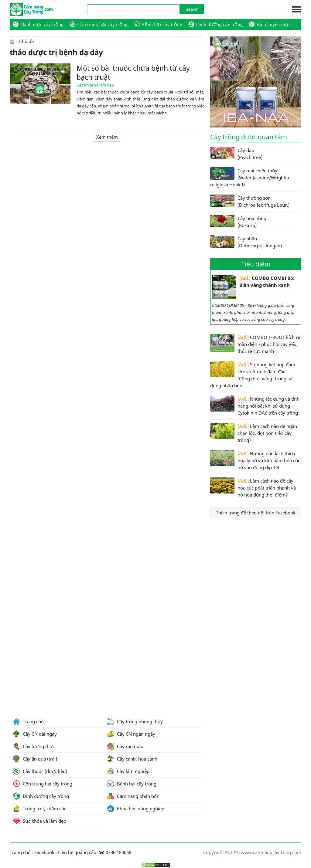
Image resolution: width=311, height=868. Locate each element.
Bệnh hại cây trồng (158, 24)
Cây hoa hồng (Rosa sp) (238, 222)
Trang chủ (28, 721)
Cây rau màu (125, 746)
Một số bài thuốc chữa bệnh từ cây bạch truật (133, 72)
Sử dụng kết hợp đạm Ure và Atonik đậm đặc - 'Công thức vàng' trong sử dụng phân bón (253, 375)
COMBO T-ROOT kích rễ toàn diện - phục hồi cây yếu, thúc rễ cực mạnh (255, 344)
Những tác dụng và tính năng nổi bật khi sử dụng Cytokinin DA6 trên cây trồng (255, 406)
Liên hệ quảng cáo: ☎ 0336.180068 (95, 852)
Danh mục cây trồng (38, 24)
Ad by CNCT (291, 40)
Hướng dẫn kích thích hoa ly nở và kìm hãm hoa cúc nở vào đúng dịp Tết (255, 460)
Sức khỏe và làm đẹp (95, 85)
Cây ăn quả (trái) (35, 759)
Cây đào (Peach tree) (236, 154)
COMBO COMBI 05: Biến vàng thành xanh (253, 287)
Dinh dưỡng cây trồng (215, 24)
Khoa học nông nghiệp (136, 809)
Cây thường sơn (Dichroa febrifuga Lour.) (250, 201)
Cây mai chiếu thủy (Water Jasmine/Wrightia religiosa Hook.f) (249, 177)
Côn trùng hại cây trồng (98, 24)
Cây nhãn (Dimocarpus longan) (246, 242)
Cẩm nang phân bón (133, 796)
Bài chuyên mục (270, 24)
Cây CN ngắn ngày (131, 734)
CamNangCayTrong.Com (43, 9)
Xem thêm (107, 137)
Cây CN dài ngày (35, 734)
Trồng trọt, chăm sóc (39, 809)
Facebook (44, 852)
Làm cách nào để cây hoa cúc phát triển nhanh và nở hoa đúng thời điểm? (253, 488)
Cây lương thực (34, 746)
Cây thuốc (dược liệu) (40, 771)
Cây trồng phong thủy (135, 721)
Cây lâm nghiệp (128, 771)
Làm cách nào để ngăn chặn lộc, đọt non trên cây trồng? (254, 433)
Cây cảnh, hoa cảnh (132, 759)
